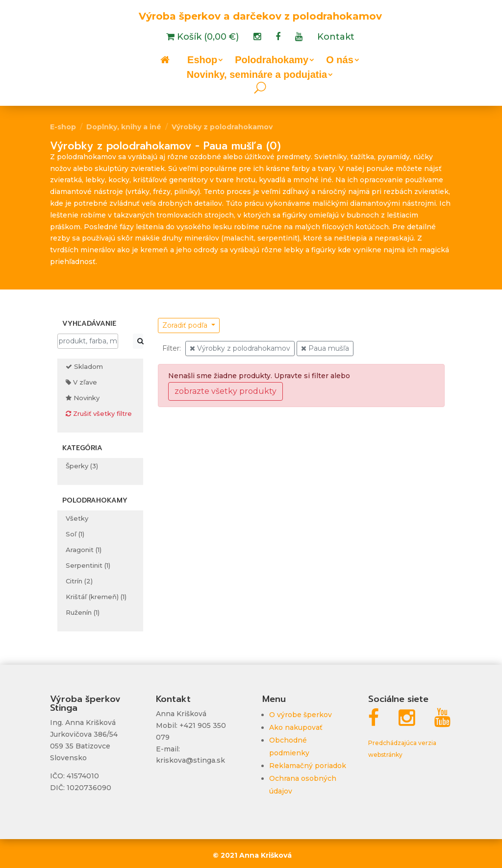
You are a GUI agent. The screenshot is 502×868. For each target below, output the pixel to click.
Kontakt (336, 38)
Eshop (202, 61)
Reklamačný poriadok (308, 766)
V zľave (81, 382)
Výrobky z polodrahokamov (222, 127)
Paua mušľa (325, 348)
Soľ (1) (75, 534)
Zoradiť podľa (186, 325)
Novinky (83, 398)
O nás (340, 61)
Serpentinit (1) (88, 565)
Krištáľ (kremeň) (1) (96, 597)
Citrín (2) (79, 581)
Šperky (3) (82, 466)
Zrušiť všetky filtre (99, 413)
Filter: (172, 348)
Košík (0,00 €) (207, 38)
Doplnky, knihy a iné (124, 127)
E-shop (63, 127)
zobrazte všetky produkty (226, 391)
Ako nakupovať (296, 727)
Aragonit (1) (84, 550)
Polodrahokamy (272, 61)
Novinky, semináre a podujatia (257, 75)
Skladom (84, 366)
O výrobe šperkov (301, 715)
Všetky (77, 518)
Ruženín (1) (83, 612)
